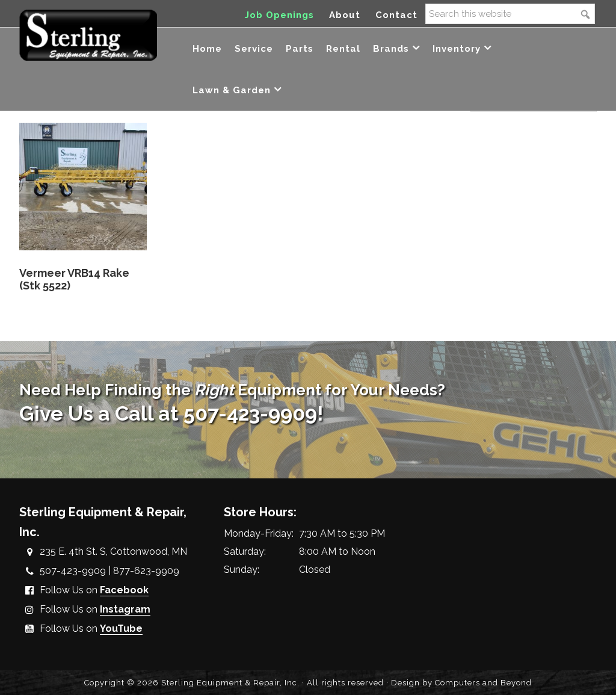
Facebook (124, 590)
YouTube (121, 629)
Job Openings (279, 15)
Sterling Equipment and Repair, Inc (88, 35)
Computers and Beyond (483, 683)
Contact (396, 15)
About (345, 15)
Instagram (125, 609)
